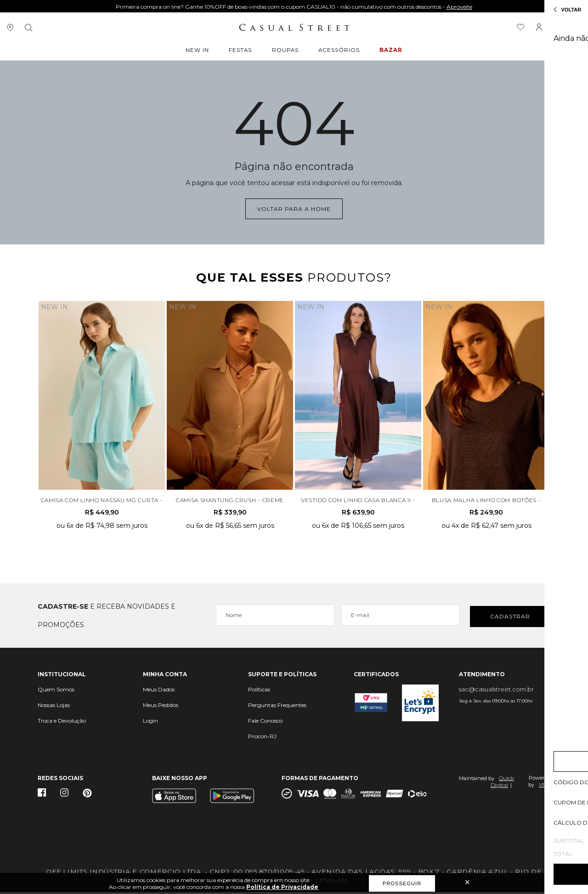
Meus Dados (159, 691)
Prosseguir (402, 883)
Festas (241, 51)
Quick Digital (502, 783)
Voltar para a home (294, 207)
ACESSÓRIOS (338, 51)
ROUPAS (285, 51)
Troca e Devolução (62, 722)
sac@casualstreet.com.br (496, 691)
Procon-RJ (262, 738)
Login (150, 722)
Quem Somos (56, 691)
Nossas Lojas (54, 707)
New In (200, 51)
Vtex (545, 786)
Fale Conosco (265, 722)
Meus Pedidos (161, 707)
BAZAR (389, 51)
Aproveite (459, 7)
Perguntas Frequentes (277, 707)
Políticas (259, 691)
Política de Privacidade (282, 887)
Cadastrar (510, 617)
